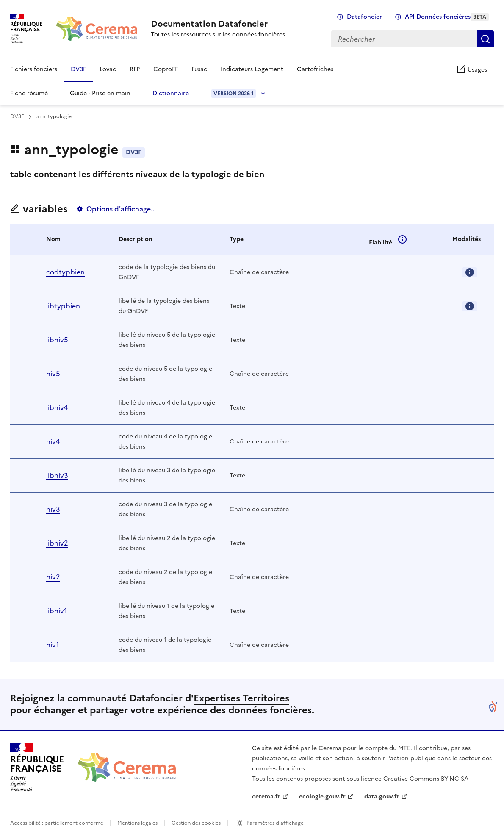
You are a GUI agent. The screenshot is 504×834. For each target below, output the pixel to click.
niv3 (53, 509)
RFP (135, 69)
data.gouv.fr (382, 797)
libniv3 (57, 475)
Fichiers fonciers (34, 69)
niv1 (53, 645)
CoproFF (166, 69)
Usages (471, 70)
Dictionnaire (171, 93)
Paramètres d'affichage (275, 823)
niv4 (53, 441)
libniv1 (57, 611)
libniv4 (57, 407)
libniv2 (57, 543)
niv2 (53, 577)
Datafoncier (364, 17)
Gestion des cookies (196, 823)
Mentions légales (137, 823)
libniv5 (57, 340)
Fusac (199, 69)
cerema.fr (266, 797)
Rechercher (485, 39)
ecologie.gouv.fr (322, 797)
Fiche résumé (29, 93)
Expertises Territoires (241, 698)
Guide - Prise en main (100, 93)
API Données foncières (447, 17)
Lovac (108, 69)
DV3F (78, 69)
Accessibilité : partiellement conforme (57, 823)
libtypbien (63, 306)
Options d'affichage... (121, 209)
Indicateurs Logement (252, 69)
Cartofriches (315, 69)
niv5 (53, 374)
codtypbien (65, 272)
